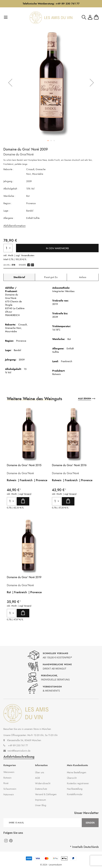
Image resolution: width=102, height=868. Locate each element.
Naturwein (9, 794)
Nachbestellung (75, 789)
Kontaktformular (75, 794)
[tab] (19, 277)
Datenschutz (41, 789)
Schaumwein (10, 789)
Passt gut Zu (51, 277)
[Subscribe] (90, 823)
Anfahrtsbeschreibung (19, 757)
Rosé (6, 783)
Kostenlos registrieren (78, 783)
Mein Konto (90, 17)
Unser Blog (41, 805)
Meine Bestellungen (77, 772)
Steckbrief (19, 277)
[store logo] (51, 18)
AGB (37, 778)
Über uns (40, 772)
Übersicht (72, 778)
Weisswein (9, 772)
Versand (27, 494)
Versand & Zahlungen (46, 794)
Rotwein (7, 778)
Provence (42, 480)
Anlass (83, 277)
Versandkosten (28, 255)
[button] (10, 83)
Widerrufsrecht (43, 783)
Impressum (41, 800)
